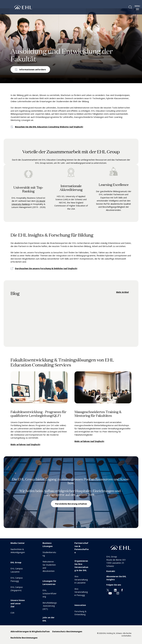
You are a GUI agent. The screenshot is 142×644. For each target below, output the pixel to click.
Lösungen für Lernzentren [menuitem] (49, 583)
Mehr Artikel (122, 292)
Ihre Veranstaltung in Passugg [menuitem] (81, 592)
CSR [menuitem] (12, 613)
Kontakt (111, 571)
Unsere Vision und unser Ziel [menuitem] (18, 603)
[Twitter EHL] (108, 590)
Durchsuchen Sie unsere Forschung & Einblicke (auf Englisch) (46, 268)
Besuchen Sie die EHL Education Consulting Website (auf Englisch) (49, 127)
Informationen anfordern (33, 69)
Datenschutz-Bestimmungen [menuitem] (67, 631)
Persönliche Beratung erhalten (71, 504)
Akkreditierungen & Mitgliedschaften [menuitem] (30, 631)
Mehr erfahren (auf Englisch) (25, 444)
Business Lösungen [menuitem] (48, 545)
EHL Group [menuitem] (16, 562)
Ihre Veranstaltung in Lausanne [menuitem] (81, 579)
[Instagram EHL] (118, 593)
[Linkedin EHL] (115, 590)
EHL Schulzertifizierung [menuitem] (50, 593)
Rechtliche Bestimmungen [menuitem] (24, 638)
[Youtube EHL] (110, 593)
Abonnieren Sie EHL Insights (116, 578)
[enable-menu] (137, 9)
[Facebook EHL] (122, 590)
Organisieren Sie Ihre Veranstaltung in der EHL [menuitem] (81, 566)
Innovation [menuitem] (80, 605)
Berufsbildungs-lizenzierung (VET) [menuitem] (50, 606)
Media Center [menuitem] (18, 543)
